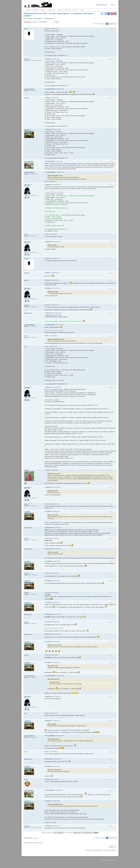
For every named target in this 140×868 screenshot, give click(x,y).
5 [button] (114, 24)
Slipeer (26, 29)
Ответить (27, 22)
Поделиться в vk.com (115, 14)
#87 (45, 655)
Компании (67, 10)
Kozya (26, 470)
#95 (45, 759)
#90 (45, 696)
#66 (45, 313)
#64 (45, 288)
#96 (45, 766)
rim (25, 347)
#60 (45, 242)
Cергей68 (27, 130)
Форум (43, 10)
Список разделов (28, 843)
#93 (45, 736)
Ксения (26, 280)
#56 (45, 161)
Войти (112, 5)
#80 (45, 581)
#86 (45, 642)
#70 (45, 387)
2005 (103, 860)
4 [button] (111, 24)
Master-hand (27, 313)
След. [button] (116, 24)
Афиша (75, 10)
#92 (45, 721)
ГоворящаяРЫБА (29, 89)
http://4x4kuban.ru (55, 343)
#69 (45, 347)
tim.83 (26, 655)
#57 (45, 172)
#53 (45, 89)
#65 (45, 305)
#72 (45, 487)
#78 (45, 561)
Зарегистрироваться (102, 5)
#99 (45, 801)
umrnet (26, 305)
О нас (81, 10)
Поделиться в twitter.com (106, 14)
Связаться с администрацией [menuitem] (95, 850)
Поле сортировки (73, 833)
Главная (28, 10)
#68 (45, 336)
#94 (45, 751)
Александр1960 (28, 162)
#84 (45, 622)
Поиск (55, 22)
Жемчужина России (38, 843)
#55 (45, 129)
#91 (45, 713)
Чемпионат (52, 10)
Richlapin (27, 59)
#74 (45, 512)
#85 (45, 634)
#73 (45, 504)
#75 (45, 528)
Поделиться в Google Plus (112, 14)
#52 (45, 59)
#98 (45, 790)
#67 (45, 325)
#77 (45, 549)
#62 (45, 273)
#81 (45, 593)
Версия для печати (102, 14)
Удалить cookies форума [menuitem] (109, 850)
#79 (45, 573)
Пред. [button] (103, 24)
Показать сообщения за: (53, 833)
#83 (45, 614)
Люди (59, 10)
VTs (25, 234)
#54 (45, 98)
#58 (45, 185)
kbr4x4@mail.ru (74, 163)
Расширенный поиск (58, 22)
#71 (45, 470)
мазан (26, 779)
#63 (45, 280)
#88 (45, 662)
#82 (45, 602)
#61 (45, 258)
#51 (45, 29)
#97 (45, 779)
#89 (45, 676)
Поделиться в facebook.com (109, 14)
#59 (45, 234)
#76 (45, 538)
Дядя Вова (27, 185)
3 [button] (109, 24)
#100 (46, 826)
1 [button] (105, 24)
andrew (26, 98)
